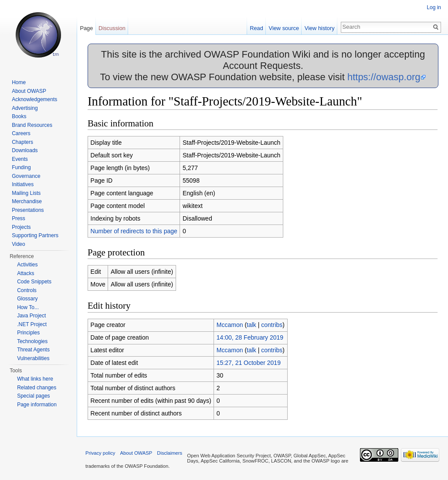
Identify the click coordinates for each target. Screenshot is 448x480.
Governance (26, 176)
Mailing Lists (26, 193)
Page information (37, 405)
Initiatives (23, 184)
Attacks (25, 273)
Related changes (37, 388)
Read (256, 28)
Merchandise (27, 201)
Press (19, 218)
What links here (35, 379)
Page (86, 28)
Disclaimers (170, 453)
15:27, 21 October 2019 (249, 363)
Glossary (27, 299)
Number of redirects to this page (134, 231)
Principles (28, 333)
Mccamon (230, 325)
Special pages (33, 396)
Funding (21, 167)
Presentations (28, 210)
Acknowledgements (34, 99)
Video (18, 244)
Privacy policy (100, 453)
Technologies (32, 341)
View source (284, 28)
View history (320, 28)
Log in (434, 7)
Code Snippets (34, 282)
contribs (272, 325)
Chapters (22, 142)
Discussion (112, 28)
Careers (21, 133)
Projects (21, 227)
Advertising (25, 108)
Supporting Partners (35, 235)
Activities (27, 265)
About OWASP (29, 91)
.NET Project (32, 324)
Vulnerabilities (33, 358)
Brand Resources (32, 125)
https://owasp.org (384, 77)
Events (20, 159)
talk (251, 325)
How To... (28, 307)
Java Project (31, 316)
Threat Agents (33, 350)
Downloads (25, 150)
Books (19, 116)
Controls (27, 290)
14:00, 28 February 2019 (250, 337)
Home (19, 82)
